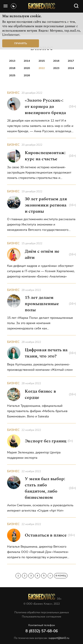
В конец (61, 576)
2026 (27, 75)
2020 (27, 68)
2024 (71, 68)
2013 (12, 61)
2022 (42, 68)
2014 (27, 61)
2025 (12, 75)
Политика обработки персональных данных (42, 612)
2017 (71, 61)
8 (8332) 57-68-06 (42, 631)
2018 (12, 68)
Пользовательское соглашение (42, 617)
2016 (56, 61)
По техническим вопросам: (42, 638)
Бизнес (13, 93)
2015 (42, 61)
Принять (21, 43)
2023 (56, 68)
